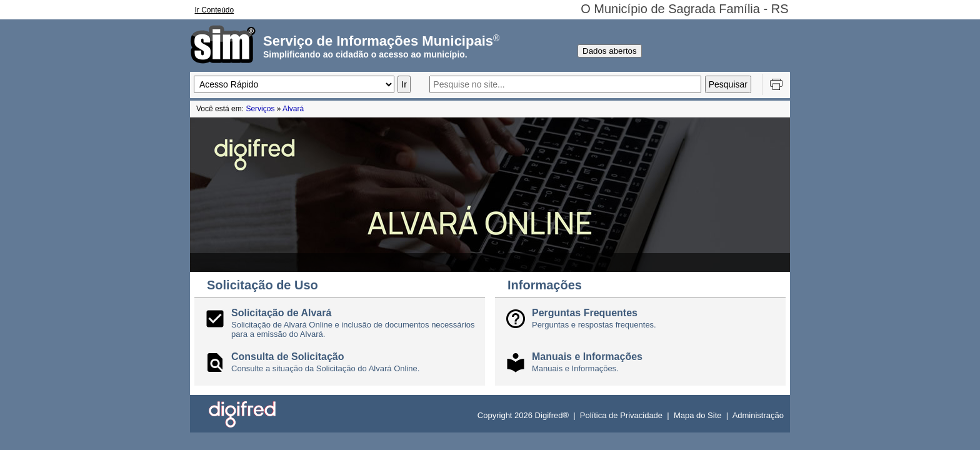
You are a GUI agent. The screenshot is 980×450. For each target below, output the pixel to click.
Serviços (260, 109)
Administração (758, 415)
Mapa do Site (698, 415)
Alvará (293, 109)
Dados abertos (610, 51)
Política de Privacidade (621, 415)
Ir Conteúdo (215, 10)
